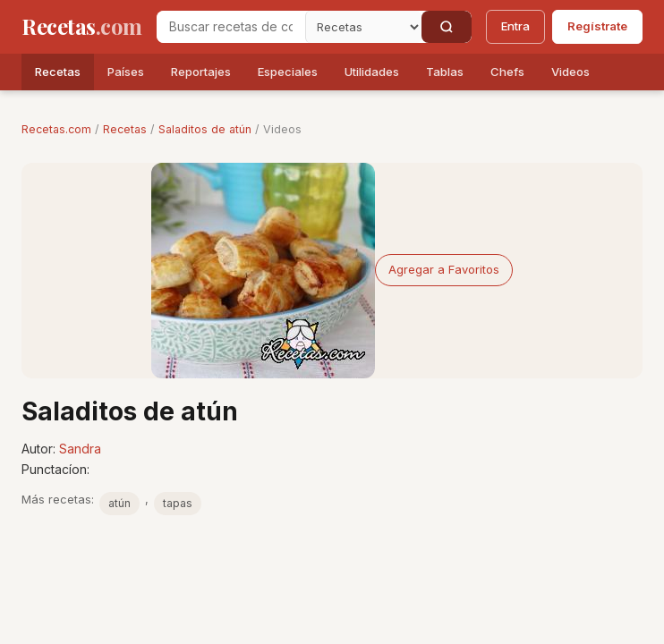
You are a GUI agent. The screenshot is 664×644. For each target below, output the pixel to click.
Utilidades (372, 72)
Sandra (80, 449)
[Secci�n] (363, 27)
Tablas (445, 72)
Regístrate (597, 26)
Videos (570, 72)
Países (126, 72)
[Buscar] (447, 27)
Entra (515, 26)
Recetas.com (56, 129)
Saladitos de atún (205, 129)
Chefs (507, 72)
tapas (178, 503)
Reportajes (201, 72)
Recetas (58, 72)
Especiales (288, 72)
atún (119, 503)
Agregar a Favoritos (444, 269)
